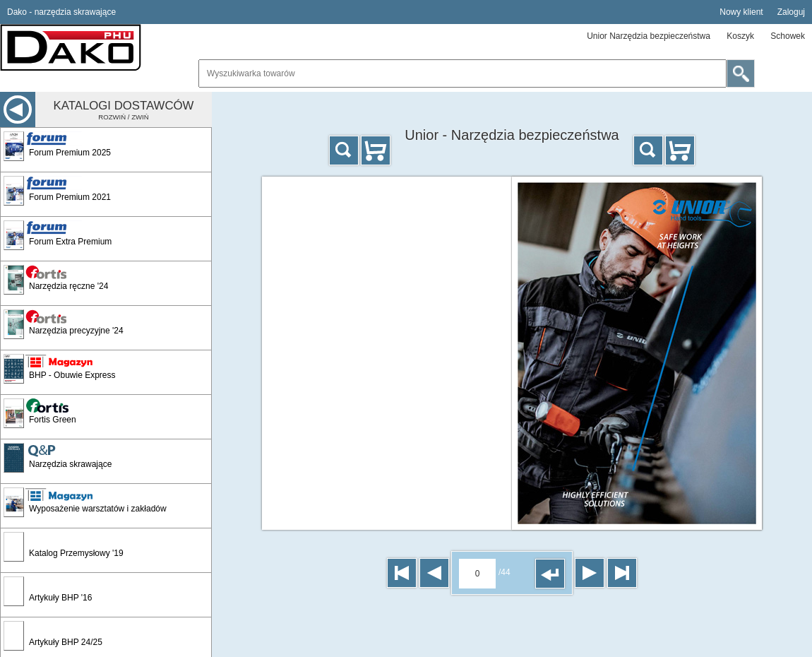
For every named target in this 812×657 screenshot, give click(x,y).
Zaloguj (791, 12)
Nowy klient (741, 12)
